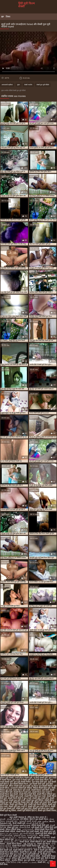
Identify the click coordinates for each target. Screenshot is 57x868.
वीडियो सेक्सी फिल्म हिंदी (44, 829)
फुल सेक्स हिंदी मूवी (39, 782)
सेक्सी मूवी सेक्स (34, 838)
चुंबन (19, 85)
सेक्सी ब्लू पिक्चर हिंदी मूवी (23, 802)
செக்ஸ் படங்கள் (29, 862)
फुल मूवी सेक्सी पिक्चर (22, 782)
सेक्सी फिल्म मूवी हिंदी (27, 794)
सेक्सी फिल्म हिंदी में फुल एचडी (20, 798)
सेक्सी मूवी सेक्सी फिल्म (47, 852)
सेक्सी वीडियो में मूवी (38, 842)
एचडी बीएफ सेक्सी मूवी (23, 778)
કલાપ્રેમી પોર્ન (12, 821)
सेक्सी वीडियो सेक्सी (33, 856)
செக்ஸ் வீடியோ (11, 842)
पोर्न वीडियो (24, 819)
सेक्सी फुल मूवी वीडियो (43, 85)
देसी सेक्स (4, 864)
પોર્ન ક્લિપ (22, 838)
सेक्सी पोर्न (41, 862)
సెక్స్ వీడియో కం (30, 844)
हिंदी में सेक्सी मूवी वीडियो (44, 850)
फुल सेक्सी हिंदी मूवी (37, 784)
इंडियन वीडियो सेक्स (13, 829)
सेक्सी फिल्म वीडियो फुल (46, 794)
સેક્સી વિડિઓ (13, 819)
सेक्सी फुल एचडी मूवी (40, 798)
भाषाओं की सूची (6, 856)
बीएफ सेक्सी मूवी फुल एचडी (20, 786)
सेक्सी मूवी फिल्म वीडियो (37, 804)
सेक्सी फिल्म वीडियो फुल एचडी (12, 796)
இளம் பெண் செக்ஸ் (9, 834)
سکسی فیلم (43, 821)
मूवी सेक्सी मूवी (38, 858)
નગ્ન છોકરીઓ (6, 836)
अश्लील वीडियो (17, 860)
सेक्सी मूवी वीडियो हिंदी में (27, 811)
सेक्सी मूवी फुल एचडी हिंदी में (39, 806)
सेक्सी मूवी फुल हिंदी (24, 808)
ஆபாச (50, 862)
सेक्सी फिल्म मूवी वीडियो (9, 852)
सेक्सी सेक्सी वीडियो (8, 832)
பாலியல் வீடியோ (8, 838)
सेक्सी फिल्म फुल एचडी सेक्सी (28, 832)
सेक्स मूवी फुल (13, 827)
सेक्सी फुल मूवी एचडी (17, 800)
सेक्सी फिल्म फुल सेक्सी (9, 794)
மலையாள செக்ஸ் (47, 840)
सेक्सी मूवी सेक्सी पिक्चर (47, 811)
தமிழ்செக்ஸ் (28, 829)
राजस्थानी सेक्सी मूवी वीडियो (21, 788)
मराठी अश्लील (44, 836)
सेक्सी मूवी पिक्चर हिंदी (18, 804)
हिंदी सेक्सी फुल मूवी (48, 832)
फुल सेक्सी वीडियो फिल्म (19, 784)
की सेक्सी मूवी (46, 854)
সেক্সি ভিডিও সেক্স (13, 862)
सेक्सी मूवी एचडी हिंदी (42, 802)
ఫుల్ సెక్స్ (45, 846)
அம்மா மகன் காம (28, 848)
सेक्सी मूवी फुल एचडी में (18, 806)
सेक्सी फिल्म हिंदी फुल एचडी (35, 796)
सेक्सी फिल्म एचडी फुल (22, 792)
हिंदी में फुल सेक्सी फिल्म (39, 819)
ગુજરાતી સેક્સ (19, 836)
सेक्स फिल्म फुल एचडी (22, 790)
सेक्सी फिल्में (24, 842)
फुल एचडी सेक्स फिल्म (40, 780)
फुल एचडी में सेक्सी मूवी (21, 780)
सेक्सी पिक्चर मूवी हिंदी (40, 790)
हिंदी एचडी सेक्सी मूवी (31, 854)
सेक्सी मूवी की (18, 856)
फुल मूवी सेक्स (29, 860)
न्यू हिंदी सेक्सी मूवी (40, 778)
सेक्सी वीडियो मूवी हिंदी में (23, 850)
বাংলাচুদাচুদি (32, 836)
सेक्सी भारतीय (28, 85)
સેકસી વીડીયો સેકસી (35, 823)
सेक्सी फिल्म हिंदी (19, 846)
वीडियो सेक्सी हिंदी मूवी (42, 788)
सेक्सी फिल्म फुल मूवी (28, 852)
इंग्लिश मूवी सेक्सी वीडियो (22, 858)
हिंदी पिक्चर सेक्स (45, 848)
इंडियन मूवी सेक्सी (7, 778)
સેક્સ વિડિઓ (42, 860)
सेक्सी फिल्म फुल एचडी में (42, 792)
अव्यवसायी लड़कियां (7, 85)
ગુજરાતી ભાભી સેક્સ (28, 821)
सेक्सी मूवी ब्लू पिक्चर (8, 811)
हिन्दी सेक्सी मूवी (19, 823)
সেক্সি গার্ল (46, 838)
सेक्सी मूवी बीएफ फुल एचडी (43, 808)
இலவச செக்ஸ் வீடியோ (26, 840)
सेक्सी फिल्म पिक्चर (14, 844)
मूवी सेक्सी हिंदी (37, 827)
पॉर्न (1, 842)
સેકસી (3, 819)
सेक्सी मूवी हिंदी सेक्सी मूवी (45, 834)
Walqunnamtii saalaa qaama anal (15, 825)
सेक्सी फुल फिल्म (44, 844)
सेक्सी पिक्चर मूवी (33, 846)
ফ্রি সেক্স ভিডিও (12, 848)
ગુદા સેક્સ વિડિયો (27, 834)
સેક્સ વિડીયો (25, 827)
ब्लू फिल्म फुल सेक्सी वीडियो (42, 786)
